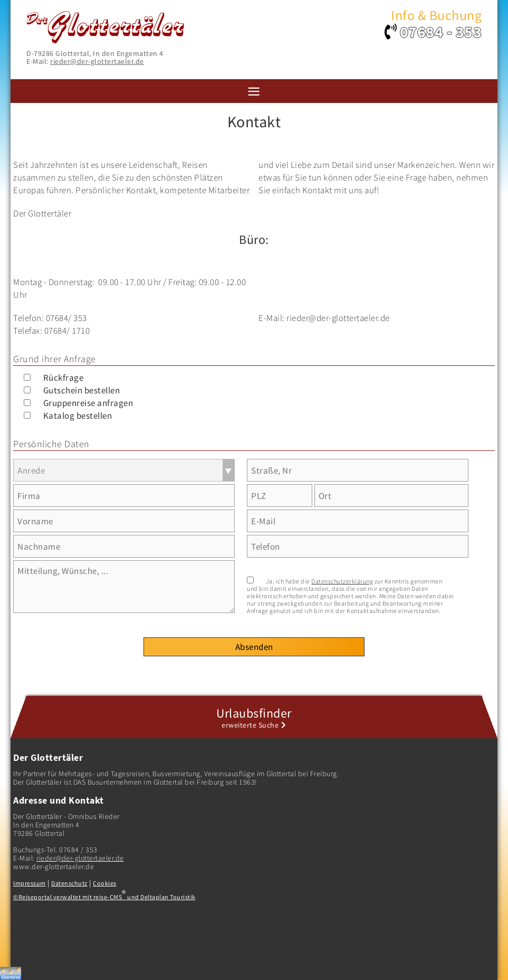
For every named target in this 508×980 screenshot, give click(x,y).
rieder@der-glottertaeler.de (97, 61)
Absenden (254, 647)
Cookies (105, 883)
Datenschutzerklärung (342, 581)
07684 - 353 (441, 32)
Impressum (30, 883)
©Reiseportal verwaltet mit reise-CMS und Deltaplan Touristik (104, 897)
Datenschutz (69, 883)
